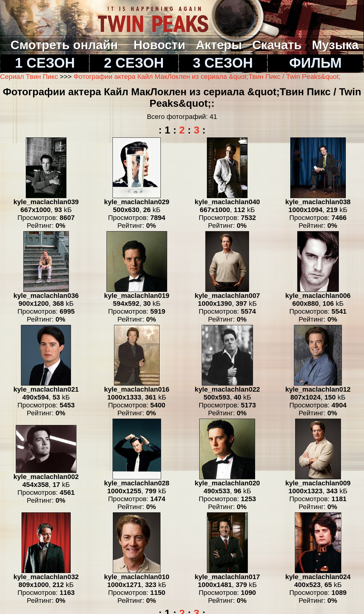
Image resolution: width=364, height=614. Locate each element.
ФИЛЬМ (315, 63)
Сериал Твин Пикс (29, 77)
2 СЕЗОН (134, 63)
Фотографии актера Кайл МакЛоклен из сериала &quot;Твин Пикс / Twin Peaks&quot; (207, 77)
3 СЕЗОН (223, 63)
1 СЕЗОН (45, 63)
